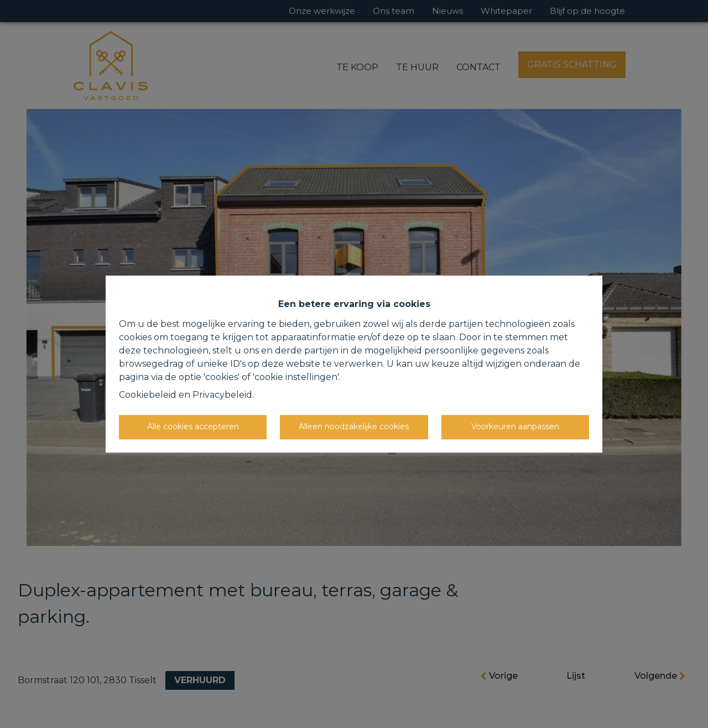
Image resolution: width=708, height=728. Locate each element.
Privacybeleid (222, 395)
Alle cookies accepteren (193, 427)
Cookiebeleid (148, 395)
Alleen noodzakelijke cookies (354, 427)
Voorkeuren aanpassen (515, 427)
